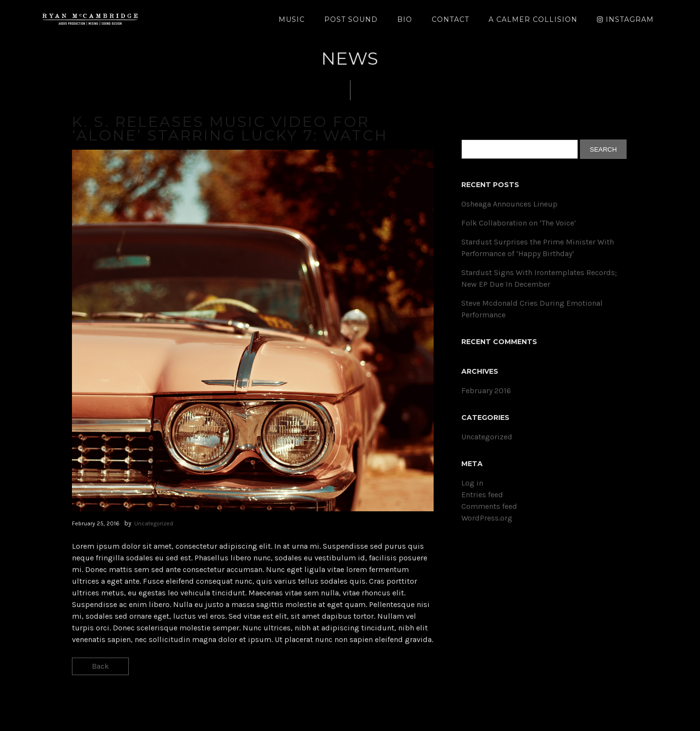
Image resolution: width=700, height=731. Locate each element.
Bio (405, 19)
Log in (472, 483)
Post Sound (351, 19)
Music (292, 19)
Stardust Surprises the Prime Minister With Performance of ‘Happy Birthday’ (538, 248)
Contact (450, 19)
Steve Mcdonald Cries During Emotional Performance (532, 309)
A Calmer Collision (533, 19)
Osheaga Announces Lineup (509, 204)
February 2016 (486, 391)
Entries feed (482, 495)
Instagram (625, 19)
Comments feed (489, 506)
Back (100, 666)
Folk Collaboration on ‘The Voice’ (519, 223)
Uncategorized (154, 523)
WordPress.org (487, 518)
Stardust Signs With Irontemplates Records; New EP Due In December (539, 278)
